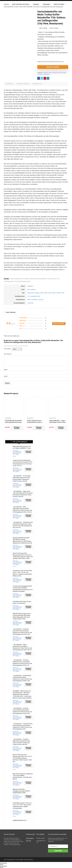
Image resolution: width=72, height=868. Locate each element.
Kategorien (36, 4)
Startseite (6, 4)
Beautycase (30, 293)
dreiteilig (37, 293)
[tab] (10, 84)
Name (6, 370)
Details (62, 62)
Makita (14, 457)
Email (6, 377)
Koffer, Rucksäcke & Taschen (35, 300)
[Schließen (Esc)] (1, 863)
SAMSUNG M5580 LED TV (20, 821)
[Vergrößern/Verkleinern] (6, 863)
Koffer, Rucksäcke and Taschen (21, 4)
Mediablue (30, 287)
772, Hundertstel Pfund (34, 297)
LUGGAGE (30, 303)
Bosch (14, 567)
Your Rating (7, 349)
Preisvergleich (30, 839)
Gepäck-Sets (53, 419)
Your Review (8, 354)
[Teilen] (2, 863)
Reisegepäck (46, 4)
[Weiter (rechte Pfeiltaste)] (2, 865)
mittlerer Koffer (60, 293)
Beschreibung (10, 84)
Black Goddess (31, 290)
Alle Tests (29, 841)
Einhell (14, 817)
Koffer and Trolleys (59, 4)
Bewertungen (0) (38, 84)
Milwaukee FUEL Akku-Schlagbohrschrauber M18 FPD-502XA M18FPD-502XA (21, 791)
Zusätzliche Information (24, 84)
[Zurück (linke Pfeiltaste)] (1, 865)
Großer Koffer (44, 293)
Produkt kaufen (47, 67)
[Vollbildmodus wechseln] (4, 863)
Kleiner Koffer (52, 293)
